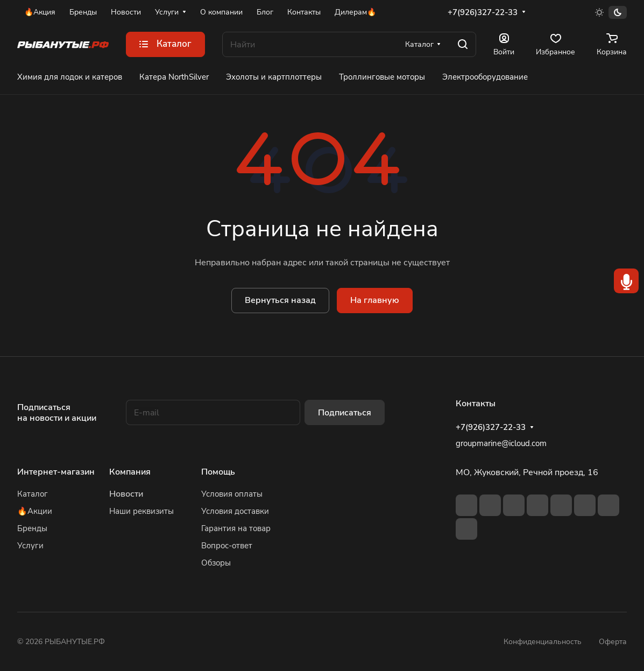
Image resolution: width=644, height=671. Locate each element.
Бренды (32, 528)
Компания (130, 472)
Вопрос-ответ (227, 546)
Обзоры (216, 563)
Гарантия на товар (236, 528)
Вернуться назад (280, 300)
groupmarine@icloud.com (501, 443)
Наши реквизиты (141, 511)
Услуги (30, 546)
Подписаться (345, 413)
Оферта (613, 642)
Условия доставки (235, 511)
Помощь (218, 472)
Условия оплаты (232, 494)
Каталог (33, 494)
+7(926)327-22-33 (483, 12)
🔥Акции (35, 511)
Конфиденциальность (543, 642)
